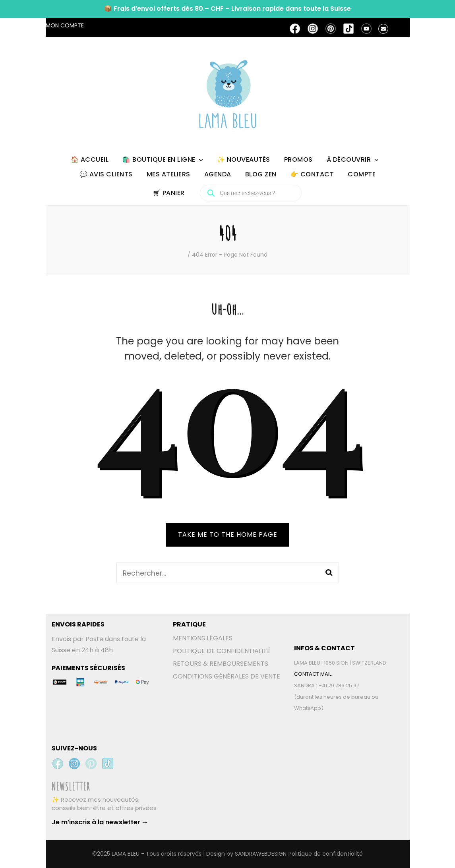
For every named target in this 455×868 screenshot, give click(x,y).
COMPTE (362, 174)
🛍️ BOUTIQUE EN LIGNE (159, 159)
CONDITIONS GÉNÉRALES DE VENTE (227, 676)
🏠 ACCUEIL (90, 159)
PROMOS (298, 159)
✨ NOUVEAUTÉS (244, 159)
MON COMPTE (65, 25)
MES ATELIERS (168, 174)
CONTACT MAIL (313, 674)
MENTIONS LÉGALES (203, 638)
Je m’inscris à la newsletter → (100, 822)
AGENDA (218, 174)
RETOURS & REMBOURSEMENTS (221, 664)
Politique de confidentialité (326, 854)
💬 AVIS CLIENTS (106, 174)
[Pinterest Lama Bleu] (91, 764)
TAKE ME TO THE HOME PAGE (228, 535)
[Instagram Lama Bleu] (74, 764)
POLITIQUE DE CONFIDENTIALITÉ (222, 651)
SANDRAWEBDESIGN (261, 854)
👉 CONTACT (312, 174)
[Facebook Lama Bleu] (58, 764)
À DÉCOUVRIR (349, 159)
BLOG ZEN (261, 174)
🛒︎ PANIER (169, 193)
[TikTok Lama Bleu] (108, 764)
